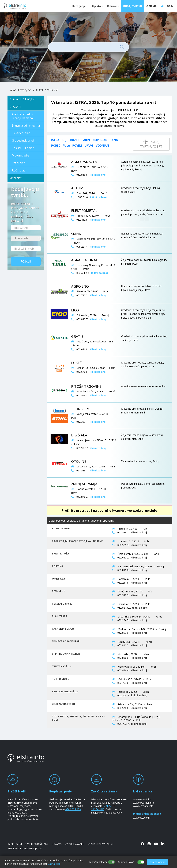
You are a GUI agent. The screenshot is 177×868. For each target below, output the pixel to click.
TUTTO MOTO (61, 679)
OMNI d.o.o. (59, 579)
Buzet (75, 140)
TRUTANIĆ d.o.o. (62, 666)
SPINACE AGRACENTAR (66, 641)
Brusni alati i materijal (26, 126)
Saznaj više (54, 864)
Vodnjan (102, 146)
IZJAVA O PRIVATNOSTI (101, 844)
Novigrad (100, 140)
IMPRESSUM (15, 844)
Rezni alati (19, 163)
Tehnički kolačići (98, 862)
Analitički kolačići (127, 862)
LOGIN (167, 6)
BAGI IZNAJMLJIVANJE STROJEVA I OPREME (78, 541)
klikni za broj (139, 532)
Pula (66, 146)
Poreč (56, 146)
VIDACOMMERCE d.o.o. (66, 691)
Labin (86, 140)
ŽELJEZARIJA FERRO (63, 704)
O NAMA (151, 6)
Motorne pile (20, 155)
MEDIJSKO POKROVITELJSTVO (25, 848)
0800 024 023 (73, 809)
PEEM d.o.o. (59, 591)
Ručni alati (19, 170)
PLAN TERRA (60, 616)
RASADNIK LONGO (63, 629)
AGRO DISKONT (61, 528)
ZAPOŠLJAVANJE (75, 844)
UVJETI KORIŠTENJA (37, 844)
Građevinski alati (23, 140)
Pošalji (26, 261)
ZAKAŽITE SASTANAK (103, 808)
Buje (65, 140)
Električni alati (21, 133)
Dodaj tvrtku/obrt (151, 144)
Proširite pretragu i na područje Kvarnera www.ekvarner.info (109, 510)
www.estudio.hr (142, 818)
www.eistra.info (142, 799)
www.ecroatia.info (143, 806)
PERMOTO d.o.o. (62, 604)
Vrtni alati (53, 90)
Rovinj (77, 146)
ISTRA (55, 140)
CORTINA (58, 566)
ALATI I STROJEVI (21, 90)
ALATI (39, 90)
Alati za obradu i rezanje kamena (22, 116)
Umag (89, 146)
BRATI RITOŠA (61, 554)
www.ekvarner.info (144, 803)
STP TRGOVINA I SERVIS (66, 654)
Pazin (114, 140)
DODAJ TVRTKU (133, 6)
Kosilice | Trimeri (23, 148)
